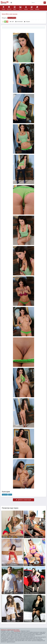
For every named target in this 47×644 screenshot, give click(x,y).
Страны (32, 8)
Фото (20, 8)
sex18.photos (17, 631)
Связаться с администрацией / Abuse (10, 630)
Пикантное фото (5, 3)
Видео (15, 8)
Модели (26, 8)
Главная (3, 8)
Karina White (12, 18)
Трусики (5, 495)
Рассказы (37, 8)
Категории (9, 8)
